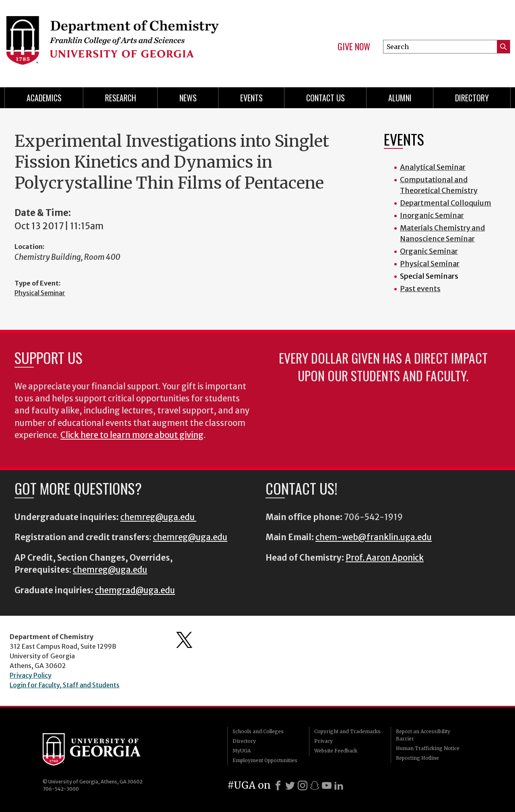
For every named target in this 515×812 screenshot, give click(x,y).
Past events (420, 289)
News (188, 98)
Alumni (400, 98)
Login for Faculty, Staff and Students (65, 685)
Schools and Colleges (258, 731)
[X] (290, 785)
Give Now (354, 47)
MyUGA (242, 751)
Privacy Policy (31, 675)
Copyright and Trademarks (347, 731)
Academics (44, 98)
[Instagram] (303, 785)
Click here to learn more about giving (132, 435)
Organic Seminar (429, 251)
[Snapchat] (315, 785)
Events (251, 98)
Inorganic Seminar (432, 215)
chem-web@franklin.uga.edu (374, 537)
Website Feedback (336, 751)
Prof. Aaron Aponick (385, 558)
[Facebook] (278, 785)
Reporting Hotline (417, 758)
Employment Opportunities (265, 760)
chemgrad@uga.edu (135, 590)
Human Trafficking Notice (428, 748)
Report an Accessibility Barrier (423, 735)
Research (121, 98)
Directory (472, 98)
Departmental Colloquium (446, 203)
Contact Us (325, 98)
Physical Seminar (40, 293)
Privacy (323, 741)
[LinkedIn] (339, 785)
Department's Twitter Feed (184, 640)
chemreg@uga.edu (158, 517)
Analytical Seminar (433, 167)
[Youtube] (327, 785)
